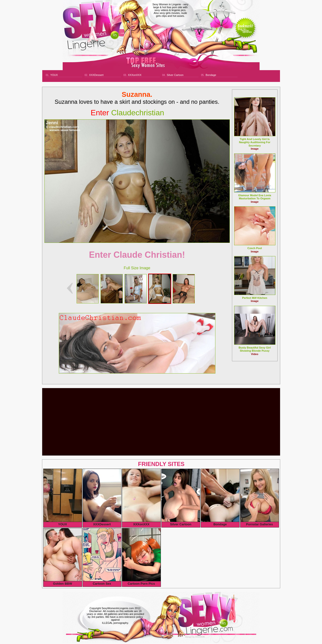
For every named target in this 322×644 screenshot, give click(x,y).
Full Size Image (137, 268)
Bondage (211, 75)
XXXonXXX (135, 75)
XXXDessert (96, 75)
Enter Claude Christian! (137, 255)
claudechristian (128, 113)
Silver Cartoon (175, 75)
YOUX (54, 75)
